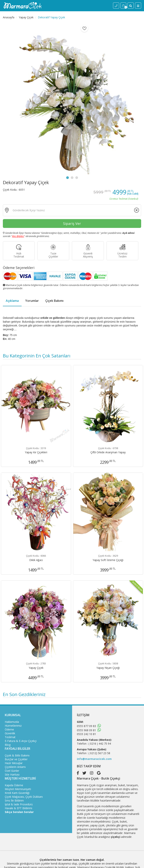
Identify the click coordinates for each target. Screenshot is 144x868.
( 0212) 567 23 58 (99, 753)
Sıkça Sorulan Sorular (19, 812)
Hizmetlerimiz (13, 726)
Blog (8, 745)
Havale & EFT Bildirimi (18, 808)
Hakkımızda (12, 722)
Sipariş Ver (72, 223)
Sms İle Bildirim (14, 800)
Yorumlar (32, 301)
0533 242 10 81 (86, 734)
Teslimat (10, 737)
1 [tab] (68, 178)
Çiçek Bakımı (54, 301)
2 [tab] (72, 178)
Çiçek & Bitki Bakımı (17, 755)
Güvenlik (10, 733)
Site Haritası (12, 774)
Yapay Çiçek (26, 17)
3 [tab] (77, 178)
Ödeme (9, 729)
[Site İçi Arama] (131, 6)
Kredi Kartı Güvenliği (17, 793)
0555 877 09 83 (86, 726)
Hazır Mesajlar (14, 763)
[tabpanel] (72, 99)
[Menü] (138, 6)
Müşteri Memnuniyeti (18, 789)
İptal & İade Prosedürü (19, 804)
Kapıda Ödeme (14, 785)
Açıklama (12, 301)
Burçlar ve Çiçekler (16, 759)
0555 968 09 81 (86, 730)
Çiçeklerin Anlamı (15, 767)
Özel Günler (12, 771)
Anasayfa (9, 17)
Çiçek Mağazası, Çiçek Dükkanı (24, 797)
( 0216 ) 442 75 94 (100, 744)
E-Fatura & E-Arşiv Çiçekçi (21, 741)
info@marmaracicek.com (94, 759)
